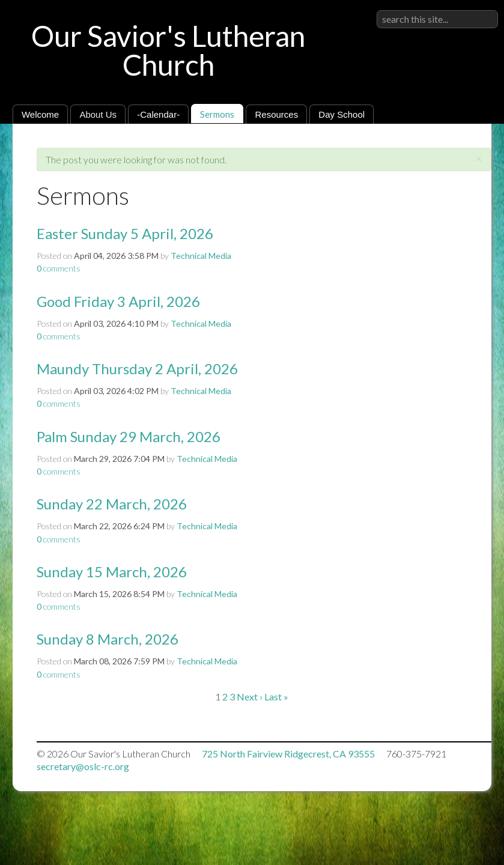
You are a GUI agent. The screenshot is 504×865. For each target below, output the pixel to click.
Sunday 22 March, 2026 (112, 504)
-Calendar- (158, 114)
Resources (276, 114)
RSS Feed (459, 151)
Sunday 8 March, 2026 (108, 639)
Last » (276, 697)
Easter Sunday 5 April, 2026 (125, 233)
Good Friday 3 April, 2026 (118, 301)
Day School (342, 114)
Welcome (40, 114)
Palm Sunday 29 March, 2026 (129, 436)
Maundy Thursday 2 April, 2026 (137, 369)
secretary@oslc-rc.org (83, 766)
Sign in (485, 10)
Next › (250, 697)
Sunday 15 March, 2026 (112, 572)
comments (59, 268)
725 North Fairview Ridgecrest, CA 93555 (288, 754)
